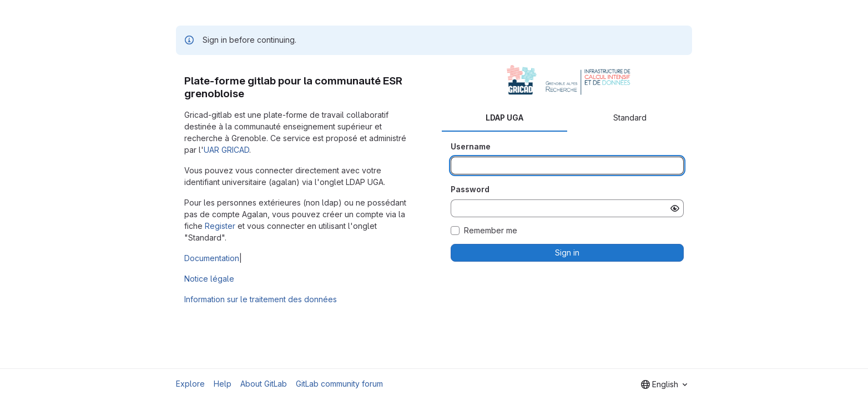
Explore (190, 384)
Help (223, 384)
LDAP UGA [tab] (504, 117)
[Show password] (675, 208)
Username (471, 146)
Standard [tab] (630, 117)
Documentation (212, 258)
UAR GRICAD (226, 150)
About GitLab (264, 384)
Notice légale (209, 279)
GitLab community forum (339, 384)
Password (470, 189)
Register (220, 226)
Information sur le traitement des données (261, 299)
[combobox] (664, 384)
